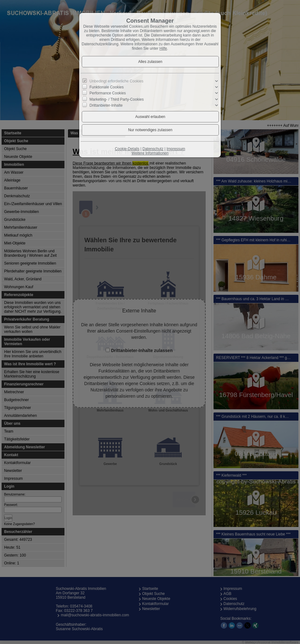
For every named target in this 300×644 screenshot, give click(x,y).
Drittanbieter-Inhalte (106, 105)
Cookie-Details (127, 149)
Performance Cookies (108, 93)
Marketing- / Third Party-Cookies (117, 99)
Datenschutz (153, 149)
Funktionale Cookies (107, 87)
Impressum (176, 149)
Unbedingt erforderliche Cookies (117, 81)
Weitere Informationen (150, 153)
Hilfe (163, 48)
